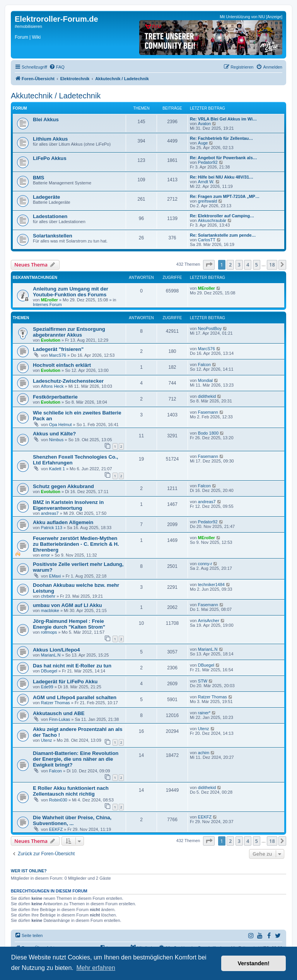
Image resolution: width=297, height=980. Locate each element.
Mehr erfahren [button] (96, 968)
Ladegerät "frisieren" (58, 349)
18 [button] (272, 265)
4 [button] (248, 265)
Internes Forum (47, 304)
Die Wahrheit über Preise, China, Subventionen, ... (72, 820)
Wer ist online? (29, 871)
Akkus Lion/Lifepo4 (56, 650)
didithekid (207, 396)
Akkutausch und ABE (59, 713)
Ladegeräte (46, 197)
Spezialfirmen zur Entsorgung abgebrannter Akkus (69, 332)
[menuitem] (57, 67)
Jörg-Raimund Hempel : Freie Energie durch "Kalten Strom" (69, 624)
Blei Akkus (46, 119)
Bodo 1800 (208, 433)
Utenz (47, 740)
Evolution (51, 340)
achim (204, 753)
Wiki (36, 37)
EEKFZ (56, 829)
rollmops (49, 632)
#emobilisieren (28, 26)
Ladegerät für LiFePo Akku (65, 682)
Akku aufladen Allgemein (63, 522)
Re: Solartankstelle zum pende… (223, 235)
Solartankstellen (53, 236)
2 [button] (230, 265)
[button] (209, 265)
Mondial (206, 380)
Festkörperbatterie (55, 397)
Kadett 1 (57, 469)
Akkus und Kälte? (54, 434)
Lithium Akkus (50, 139)
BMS (38, 178)
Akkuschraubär (212, 220)
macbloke (50, 610)
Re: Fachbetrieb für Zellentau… (221, 138)
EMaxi (55, 576)
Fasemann (208, 412)
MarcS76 (58, 355)
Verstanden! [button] (254, 963)
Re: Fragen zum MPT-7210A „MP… (225, 196)
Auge (203, 143)
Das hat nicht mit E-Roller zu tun (72, 666)
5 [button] (257, 265)
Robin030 (58, 800)
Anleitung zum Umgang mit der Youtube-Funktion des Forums (71, 292)
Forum (21, 37)
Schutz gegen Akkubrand (63, 486)
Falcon (204, 364)
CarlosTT (207, 240)
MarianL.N (51, 655)
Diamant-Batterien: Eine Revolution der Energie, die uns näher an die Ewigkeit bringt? (76, 759)
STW (203, 681)
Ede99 (47, 687)
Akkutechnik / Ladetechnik (56, 96)
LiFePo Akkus (50, 158)
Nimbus (56, 440)
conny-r (205, 564)
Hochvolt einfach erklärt (62, 365)
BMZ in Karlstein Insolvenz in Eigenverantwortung (68, 505)
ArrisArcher (209, 621)
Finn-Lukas (60, 719)
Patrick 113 (52, 528)
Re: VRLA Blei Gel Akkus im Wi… (223, 119)
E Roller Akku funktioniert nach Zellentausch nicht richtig (71, 791)
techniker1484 (211, 585)
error (45, 555)
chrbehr (48, 596)
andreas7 (50, 513)
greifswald (208, 201)
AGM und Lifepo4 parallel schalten (75, 697)
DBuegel (49, 671)
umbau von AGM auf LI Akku (67, 605)
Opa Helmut (61, 425)
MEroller (49, 300)
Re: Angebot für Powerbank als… (224, 158)
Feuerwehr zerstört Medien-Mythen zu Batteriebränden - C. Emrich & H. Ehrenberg (76, 544)
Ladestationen (50, 216)
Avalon (204, 124)
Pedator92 (208, 162)
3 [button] (239, 265)
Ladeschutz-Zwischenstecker (68, 381)
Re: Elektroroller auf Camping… (222, 216)
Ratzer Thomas (55, 703)
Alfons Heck (52, 386)
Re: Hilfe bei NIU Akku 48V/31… (222, 177)
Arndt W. (206, 182)
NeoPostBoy (210, 328)
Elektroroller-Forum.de (56, 19)
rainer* (204, 713)
